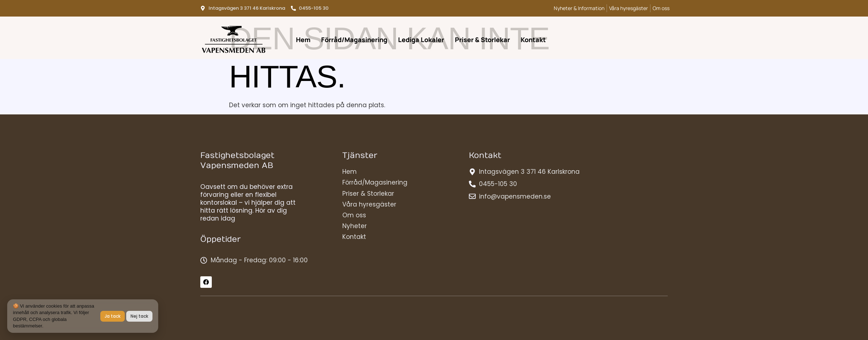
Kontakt (533, 40)
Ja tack (113, 316)
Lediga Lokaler (421, 40)
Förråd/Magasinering (354, 40)
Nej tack (139, 316)
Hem (303, 40)
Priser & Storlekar (482, 40)
